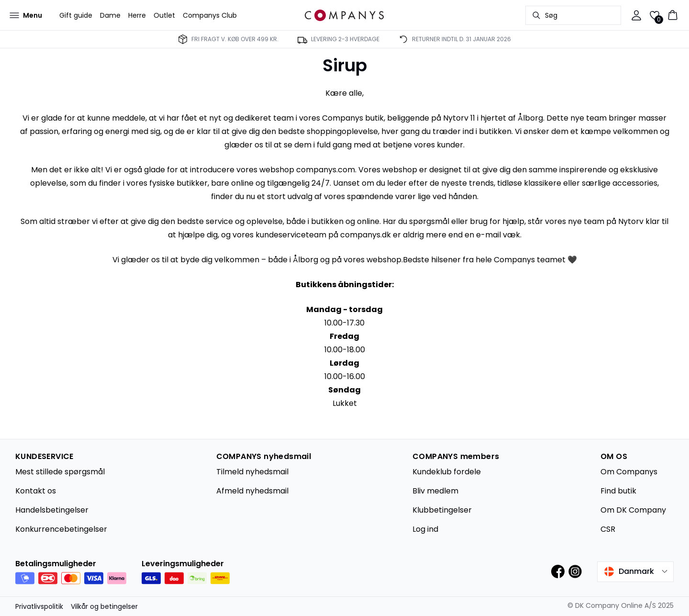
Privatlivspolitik (39, 606)
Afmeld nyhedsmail (252, 491)
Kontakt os (36, 491)
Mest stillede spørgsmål (60, 472)
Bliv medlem (435, 491)
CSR (608, 529)
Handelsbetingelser (52, 510)
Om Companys (629, 472)
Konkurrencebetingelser (61, 529)
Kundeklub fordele (447, 472)
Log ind (425, 529)
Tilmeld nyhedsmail (252, 472)
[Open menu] (26, 15)
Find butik (618, 491)
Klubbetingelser (442, 510)
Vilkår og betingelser (104, 606)
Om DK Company (633, 510)
